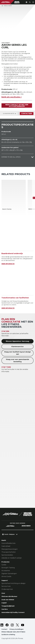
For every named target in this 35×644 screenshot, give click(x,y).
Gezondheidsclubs (8, 543)
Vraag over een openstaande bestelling (17, 361)
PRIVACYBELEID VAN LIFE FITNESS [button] (13, 632)
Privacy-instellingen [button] (17, 629)
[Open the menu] (33, 2)
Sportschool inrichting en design (13, 583)
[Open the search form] (30, 2)
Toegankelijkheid (8, 606)
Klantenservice (17, 347)
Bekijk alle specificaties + (12, 97)
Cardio (4, 565)
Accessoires (6, 571)
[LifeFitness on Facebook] (7, 625)
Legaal (4, 603)
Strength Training (8, 568)
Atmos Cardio (6, 576)
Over (3, 593)
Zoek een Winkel (8, 600)
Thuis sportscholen (9, 552)
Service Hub (6, 586)
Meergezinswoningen (10, 549)
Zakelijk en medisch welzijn (12, 558)
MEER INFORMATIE (8, 264)
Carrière (5, 609)
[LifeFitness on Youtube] (23, 625)
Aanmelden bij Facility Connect (13, 612)
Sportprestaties (7, 555)
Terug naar (7, 6)
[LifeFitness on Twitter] (17, 625)
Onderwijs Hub (7, 589)
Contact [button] (4, 629)
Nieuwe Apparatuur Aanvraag (17, 341)
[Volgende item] (34, 198)
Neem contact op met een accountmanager (17, 105)
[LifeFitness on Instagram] (12, 625)
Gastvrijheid (6, 546)
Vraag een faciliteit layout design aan (17, 353)
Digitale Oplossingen (9, 574)
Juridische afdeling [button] (8, 635)
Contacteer (27, 114)
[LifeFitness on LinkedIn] (2, 625)
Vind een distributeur (9, 596)
